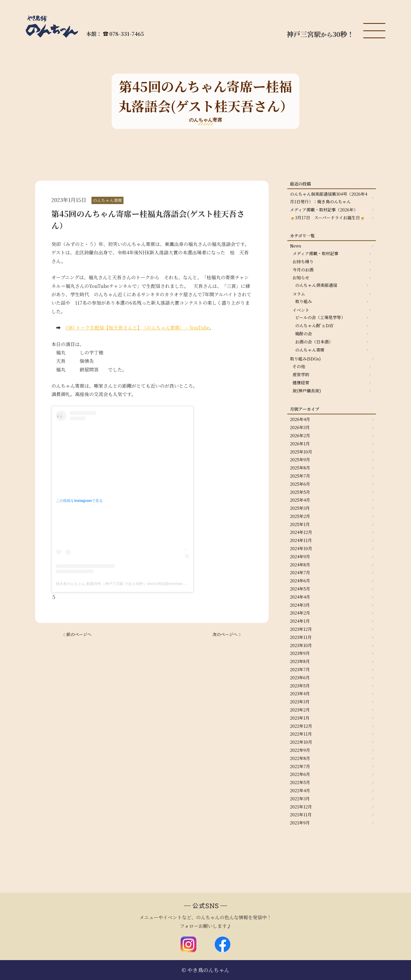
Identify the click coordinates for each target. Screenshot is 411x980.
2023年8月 (300, 661)
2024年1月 (300, 621)
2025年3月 (300, 508)
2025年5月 (300, 492)
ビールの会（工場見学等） (320, 317)
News (296, 246)
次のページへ (225, 634)
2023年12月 (301, 629)
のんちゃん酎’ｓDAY (314, 325)
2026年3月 (300, 427)
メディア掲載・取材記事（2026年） (324, 210)
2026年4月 (300, 419)
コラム (299, 294)
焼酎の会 (304, 334)
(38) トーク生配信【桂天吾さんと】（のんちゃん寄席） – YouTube (137, 327)
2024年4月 (300, 597)
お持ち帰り (303, 262)
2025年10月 (301, 452)
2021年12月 (301, 807)
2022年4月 (300, 790)
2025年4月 (300, 500)
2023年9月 (300, 653)
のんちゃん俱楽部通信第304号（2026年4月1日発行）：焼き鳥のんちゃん (329, 198)
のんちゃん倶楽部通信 (316, 285)
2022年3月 (300, 799)
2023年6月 (300, 678)
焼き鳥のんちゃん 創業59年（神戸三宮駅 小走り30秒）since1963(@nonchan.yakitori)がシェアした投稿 (141, 584)
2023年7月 (300, 669)
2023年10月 (301, 645)
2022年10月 (301, 742)
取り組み (304, 301)
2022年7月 (300, 766)
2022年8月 (300, 758)
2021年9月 (300, 823)
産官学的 (301, 374)
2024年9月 (300, 557)
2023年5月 (300, 686)
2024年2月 (300, 613)
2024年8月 (300, 565)
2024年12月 (301, 532)
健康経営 (301, 383)
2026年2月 (300, 436)
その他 (299, 366)
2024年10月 (301, 548)
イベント (301, 310)
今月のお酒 (303, 270)
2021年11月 (301, 815)
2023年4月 (300, 694)
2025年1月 (300, 524)
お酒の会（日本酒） (314, 342)
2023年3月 (300, 702)
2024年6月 (300, 581)
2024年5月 (300, 589)
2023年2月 (300, 710)
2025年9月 (300, 460)
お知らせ (301, 278)
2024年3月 (300, 605)
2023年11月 (301, 637)
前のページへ (79, 634)
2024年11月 (301, 540)
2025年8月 (300, 468)
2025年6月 (300, 484)
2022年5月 (300, 782)
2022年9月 (300, 750)
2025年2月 (300, 516)
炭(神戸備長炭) (307, 391)
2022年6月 (300, 774)
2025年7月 (300, 476)
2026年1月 (300, 444)
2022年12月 (301, 726)
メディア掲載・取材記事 (315, 253)
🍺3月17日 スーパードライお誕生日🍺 (328, 218)
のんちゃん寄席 (310, 350)
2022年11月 (301, 734)
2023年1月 (300, 718)
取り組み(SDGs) (305, 359)
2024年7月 (300, 573)
